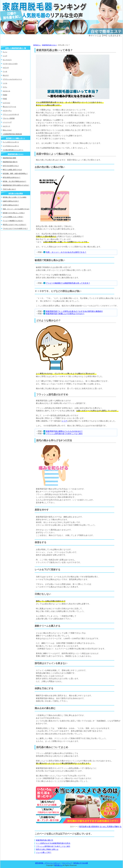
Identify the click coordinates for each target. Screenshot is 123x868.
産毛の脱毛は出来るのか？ (12, 177)
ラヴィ (5, 87)
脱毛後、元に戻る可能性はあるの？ (15, 181)
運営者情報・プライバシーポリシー (48, 863)
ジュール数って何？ (44, 852)
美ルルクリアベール (9, 107)
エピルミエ (6, 91)
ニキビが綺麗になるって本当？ (13, 217)
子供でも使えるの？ (9, 189)
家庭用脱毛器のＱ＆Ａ (49, 45)
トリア (64, 421)
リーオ (5, 71)
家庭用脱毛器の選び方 (45, 840)
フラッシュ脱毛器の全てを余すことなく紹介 (64, 434)
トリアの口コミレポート (11, 146)
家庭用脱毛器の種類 (9, 158)
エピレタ (6, 68)
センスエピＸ (7, 60)
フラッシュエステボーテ (11, 114)
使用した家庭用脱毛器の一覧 (16, 48)
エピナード (6, 126)
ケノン (5, 52)
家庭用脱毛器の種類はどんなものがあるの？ (64, 431)
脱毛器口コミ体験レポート (16, 138)
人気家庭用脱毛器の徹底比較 (12, 134)
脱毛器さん (37, 45)
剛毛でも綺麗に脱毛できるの (12, 170)
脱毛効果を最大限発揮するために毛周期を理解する (100, 827)
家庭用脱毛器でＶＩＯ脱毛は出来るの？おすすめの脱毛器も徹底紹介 (74, 311)
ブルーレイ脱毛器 (9, 118)
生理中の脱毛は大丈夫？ (11, 205)
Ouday (5, 95)
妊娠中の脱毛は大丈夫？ (11, 201)
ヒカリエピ (6, 103)
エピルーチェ (7, 111)
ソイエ (5, 83)
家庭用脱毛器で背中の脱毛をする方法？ (16, 185)
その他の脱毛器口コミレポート (13, 150)
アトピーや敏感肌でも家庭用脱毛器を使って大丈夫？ (68, 283)
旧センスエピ (7, 130)
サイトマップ (67, 863)
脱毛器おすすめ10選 (81, 863)
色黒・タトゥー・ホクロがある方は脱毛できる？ (66, 252)
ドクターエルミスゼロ (10, 64)
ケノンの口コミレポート (11, 142)
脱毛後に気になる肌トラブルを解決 (15, 197)
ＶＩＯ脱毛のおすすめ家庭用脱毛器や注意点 (53, 843)
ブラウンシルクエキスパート (12, 79)
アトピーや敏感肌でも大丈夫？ (13, 221)
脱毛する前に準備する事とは (47, 849)
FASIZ (5, 99)
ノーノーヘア (7, 122)
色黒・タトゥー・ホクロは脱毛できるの (16, 209)
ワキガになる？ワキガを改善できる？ (15, 229)
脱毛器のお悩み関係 (16, 194)
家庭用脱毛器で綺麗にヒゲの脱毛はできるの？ (65, 314)
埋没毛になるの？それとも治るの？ (15, 225)
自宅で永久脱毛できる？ (11, 166)
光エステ (6, 75)
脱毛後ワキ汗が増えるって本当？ (14, 213)
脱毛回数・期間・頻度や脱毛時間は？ (15, 174)
